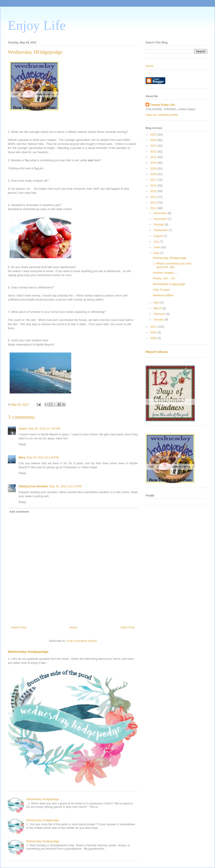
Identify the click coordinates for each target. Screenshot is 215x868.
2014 (154, 197)
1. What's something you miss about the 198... (172, 265)
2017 (154, 180)
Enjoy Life (37, 25)
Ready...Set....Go (164, 278)
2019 (154, 169)
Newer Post (19, 627)
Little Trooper (161, 290)
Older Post (128, 627)
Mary (22, 457)
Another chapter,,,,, (165, 273)
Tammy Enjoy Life (162, 105)
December (161, 213)
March (158, 308)
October (159, 225)
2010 (154, 332)
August (159, 236)
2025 (154, 134)
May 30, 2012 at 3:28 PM (43, 457)
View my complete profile (162, 115)
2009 (154, 338)
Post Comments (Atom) (82, 641)
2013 (154, 203)
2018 (154, 174)
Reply (22, 444)
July (157, 242)
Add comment (19, 512)
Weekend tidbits (163, 295)
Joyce (23, 429)
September (161, 230)
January (159, 319)
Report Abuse (157, 352)
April (157, 302)
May (157, 253)
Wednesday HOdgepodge (169, 258)
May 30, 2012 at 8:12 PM (65, 486)
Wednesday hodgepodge (169, 284)
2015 (154, 191)
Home (74, 627)
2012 (154, 208)
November (161, 219)
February (160, 314)
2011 (154, 327)
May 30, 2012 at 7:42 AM (44, 429)
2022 (154, 151)
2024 (154, 140)
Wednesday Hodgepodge (28, 652)
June (157, 247)
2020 (154, 163)
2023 (154, 146)
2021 (154, 157)
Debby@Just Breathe (33, 486)
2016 (154, 186)
